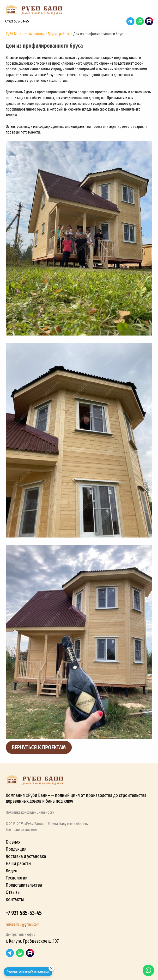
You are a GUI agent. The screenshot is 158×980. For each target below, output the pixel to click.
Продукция (16, 849)
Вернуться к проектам (39, 747)
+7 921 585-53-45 (17, 21)
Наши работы (18, 863)
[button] (148, 11)
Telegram (130, 21)
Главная (13, 842)
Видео (12, 871)
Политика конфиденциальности (30, 812)
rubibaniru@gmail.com (23, 924)
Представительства (24, 885)
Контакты (15, 899)
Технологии (17, 878)
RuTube (149, 21)
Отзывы (13, 892)
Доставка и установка (26, 856)
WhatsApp (140, 21)
